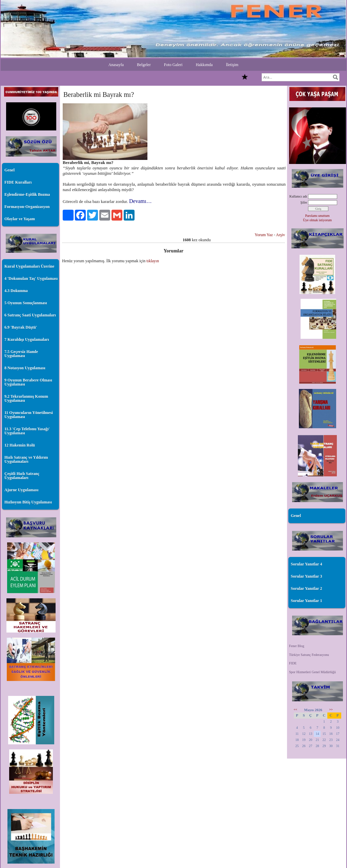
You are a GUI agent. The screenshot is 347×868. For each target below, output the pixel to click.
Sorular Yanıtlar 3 (306, 576)
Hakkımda (204, 65)
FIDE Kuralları (18, 182)
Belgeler (144, 65)
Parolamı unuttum (318, 216)
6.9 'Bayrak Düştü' (21, 327)
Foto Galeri (173, 65)
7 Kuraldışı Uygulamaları (27, 339)
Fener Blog (297, 646)
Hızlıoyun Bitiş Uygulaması (28, 502)
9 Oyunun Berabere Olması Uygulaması (28, 382)
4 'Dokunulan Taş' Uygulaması (31, 278)
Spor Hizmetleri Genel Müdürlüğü (312, 672)
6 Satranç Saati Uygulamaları (30, 315)
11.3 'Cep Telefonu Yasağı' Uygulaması (27, 431)
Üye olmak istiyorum (317, 220)
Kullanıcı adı (298, 196)
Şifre (304, 202)
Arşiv (280, 235)
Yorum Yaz (264, 235)
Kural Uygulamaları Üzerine (29, 266)
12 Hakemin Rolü (20, 445)
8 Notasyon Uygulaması (25, 368)
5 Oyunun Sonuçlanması (26, 303)
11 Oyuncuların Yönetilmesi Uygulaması (29, 415)
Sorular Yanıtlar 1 (306, 601)
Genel (9, 170)
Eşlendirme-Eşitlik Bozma (27, 194)
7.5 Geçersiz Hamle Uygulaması (21, 354)
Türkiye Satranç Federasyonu (309, 655)
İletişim (232, 65)
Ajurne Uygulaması (21, 490)
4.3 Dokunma (16, 291)
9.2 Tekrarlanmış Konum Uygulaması (26, 398)
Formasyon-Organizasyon (27, 207)
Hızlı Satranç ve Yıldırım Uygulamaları (26, 459)
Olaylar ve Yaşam (20, 219)
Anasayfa (116, 65)
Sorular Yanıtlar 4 (306, 564)
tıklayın (153, 261)
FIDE (293, 663)
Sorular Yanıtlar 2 (306, 588)
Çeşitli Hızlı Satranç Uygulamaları (22, 476)
